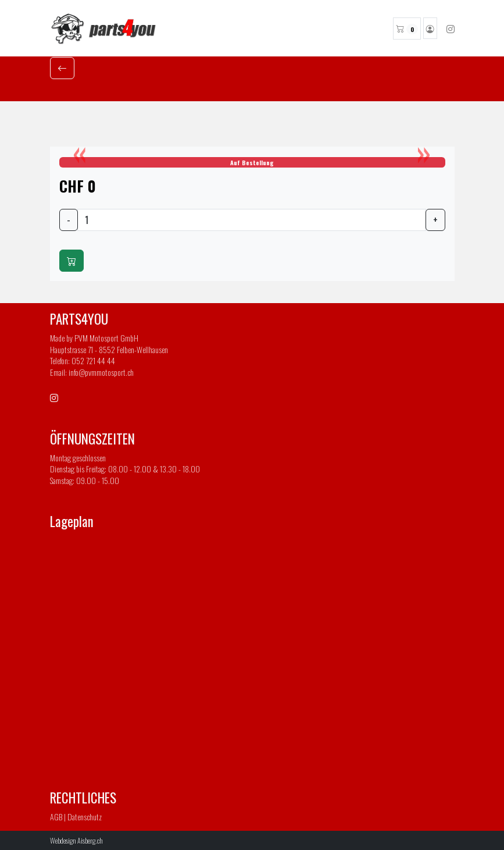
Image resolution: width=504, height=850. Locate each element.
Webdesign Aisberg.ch (76, 840)
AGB (56, 817)
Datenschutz (85, 817)
